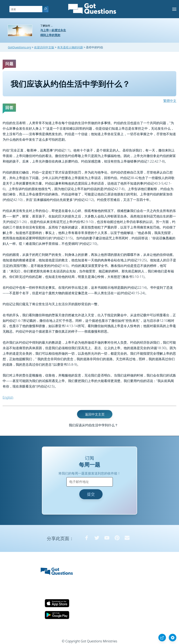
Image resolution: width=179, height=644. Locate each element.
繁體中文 (170, 101)
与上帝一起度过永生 (53, 30)
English (8, 397)
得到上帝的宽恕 (50, 35)
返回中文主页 (95, 414)
